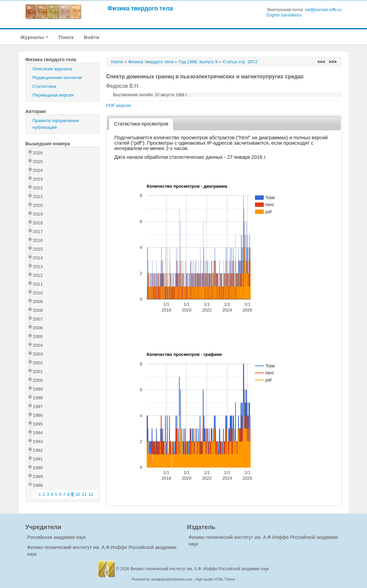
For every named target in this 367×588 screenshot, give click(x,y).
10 (78, 494)
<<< (321, 62)
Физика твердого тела (140, 8)
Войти (91, 37)
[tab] (141, 124)
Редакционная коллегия (58, 78)
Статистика (44, 86)
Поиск (66, 37)
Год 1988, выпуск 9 (198, 62)
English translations (284, 15)
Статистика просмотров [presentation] (141, 124)
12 (91, 494)
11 (84, 494)
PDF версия (119, 105)
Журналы (35, 37)
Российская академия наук (57, 537)
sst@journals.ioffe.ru (323, 10)
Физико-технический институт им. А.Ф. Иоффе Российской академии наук (200, 569)
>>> (333, 62)
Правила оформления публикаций (56, 124)
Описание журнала (52, 69)
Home (117, 62)
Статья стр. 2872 (240, 62)
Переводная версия (53, 95)
